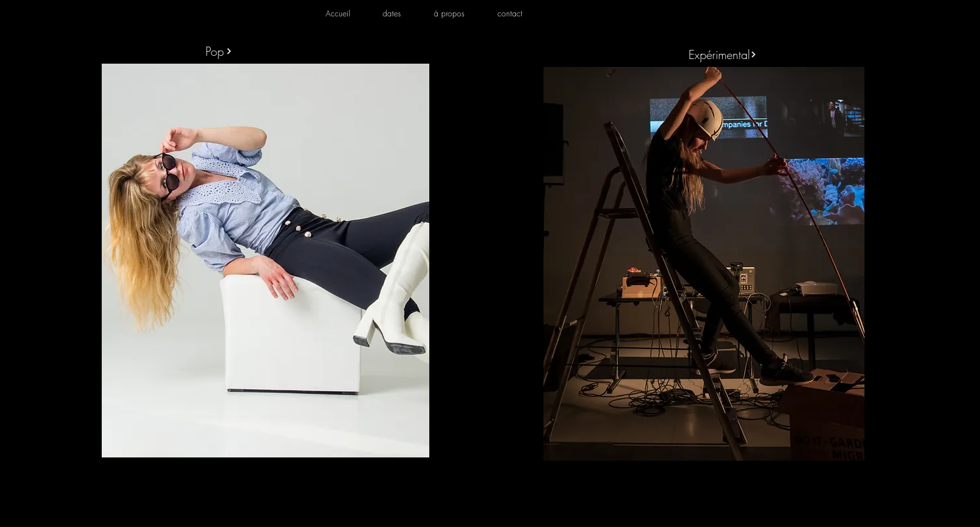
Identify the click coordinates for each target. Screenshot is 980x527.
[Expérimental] (723, 54)
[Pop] (219, 51)
